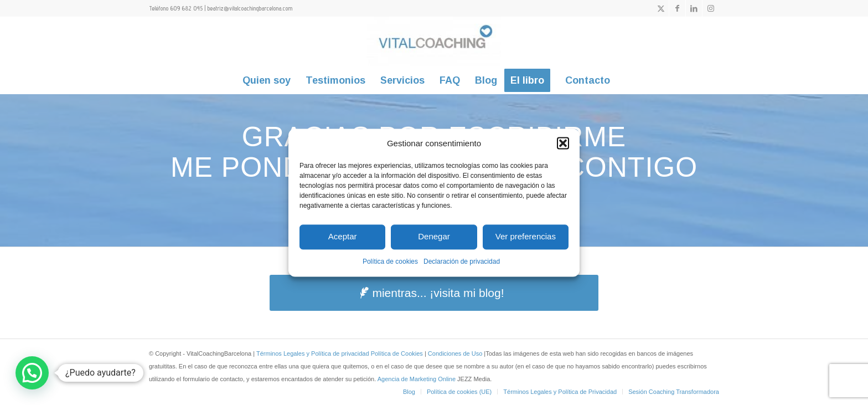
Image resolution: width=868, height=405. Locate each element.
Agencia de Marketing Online (417, 379)
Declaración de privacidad (462, 262)
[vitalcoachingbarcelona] (434, 42)
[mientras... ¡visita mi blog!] (434, 293)
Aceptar (343, 237)
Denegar (434, 237)
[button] (563, 143)
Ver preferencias (526, 237)
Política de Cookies (397, 353)
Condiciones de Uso (456, 353)
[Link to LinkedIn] (694, 8)
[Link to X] (661, 8)
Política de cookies (390, 262)
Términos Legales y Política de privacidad (313, 353)
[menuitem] (267, 80)
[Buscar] (625, 80)
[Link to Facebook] (677, 8)
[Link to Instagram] (711, 8)
